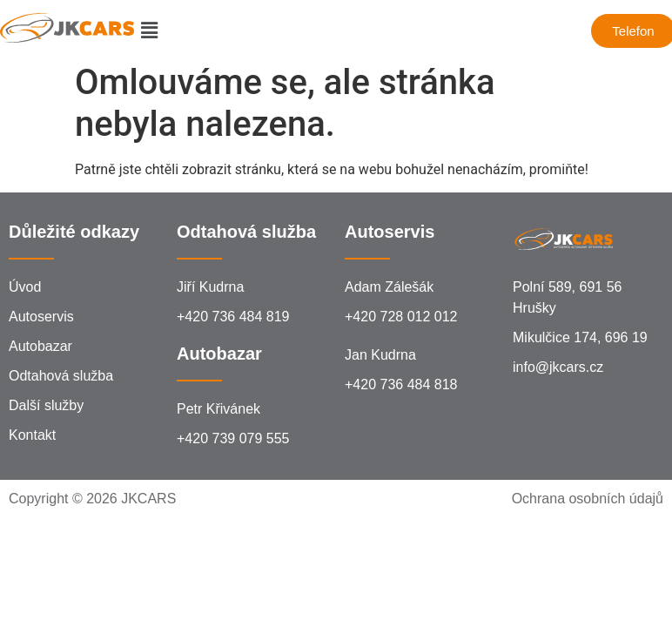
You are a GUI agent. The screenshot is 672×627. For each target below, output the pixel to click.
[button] (149, 30)
